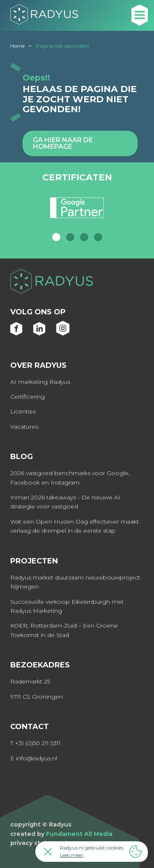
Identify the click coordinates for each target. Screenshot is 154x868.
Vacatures (24, 427)
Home (17, 46)
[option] (77, 211)
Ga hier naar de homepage (63, 143)
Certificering (28, 397)
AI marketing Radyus (40, 382)
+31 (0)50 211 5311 (38, 743)
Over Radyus (38, 365)
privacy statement (39, 843)
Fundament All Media (79, 834)
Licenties (23, 411)
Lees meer (72, 855)
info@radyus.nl (37, 758)
